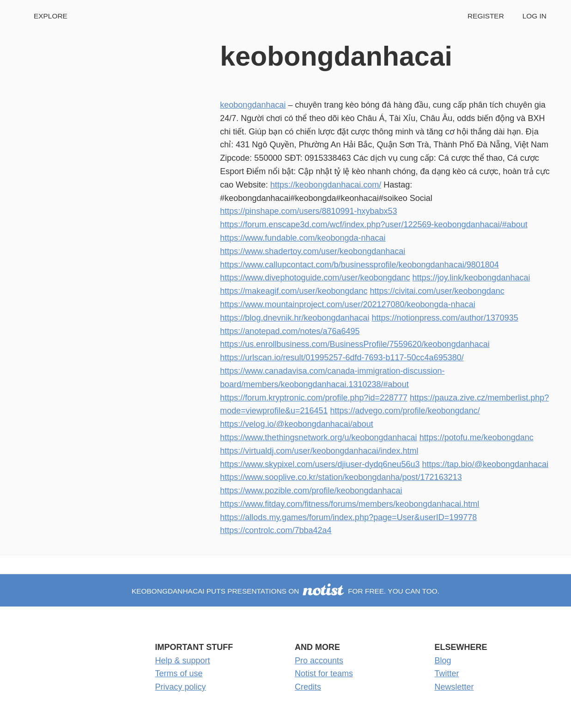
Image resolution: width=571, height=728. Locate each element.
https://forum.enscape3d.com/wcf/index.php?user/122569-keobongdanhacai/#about (374, 224)
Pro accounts (319, 661)
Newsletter (454, 687)
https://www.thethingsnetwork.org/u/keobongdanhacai (318, 437)
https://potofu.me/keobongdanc (477, 437)
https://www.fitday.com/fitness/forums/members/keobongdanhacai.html (349, 504)
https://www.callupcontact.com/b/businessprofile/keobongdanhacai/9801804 (359, 265)
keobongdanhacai (253, 105)
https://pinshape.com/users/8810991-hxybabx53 (308, 211)
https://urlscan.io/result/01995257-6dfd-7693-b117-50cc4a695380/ (342, 358)
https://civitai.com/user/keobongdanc (437, 291)
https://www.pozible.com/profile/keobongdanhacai (311, 491)
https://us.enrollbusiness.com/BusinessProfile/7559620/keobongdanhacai (355, 344)
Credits (308, 687)
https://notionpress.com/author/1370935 (445, 318)
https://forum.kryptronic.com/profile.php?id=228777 (314, 398)
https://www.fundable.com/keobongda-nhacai (303, 238)
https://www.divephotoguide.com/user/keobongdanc (315, 278)
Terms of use (179, 673)
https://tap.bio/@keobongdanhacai (485, 464)
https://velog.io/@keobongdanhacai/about (297, 424)
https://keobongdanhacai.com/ (326, 185)
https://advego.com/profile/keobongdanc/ (405, 411)
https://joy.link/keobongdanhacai (471, 278)
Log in (535, 16)
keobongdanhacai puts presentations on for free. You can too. (285, 591)
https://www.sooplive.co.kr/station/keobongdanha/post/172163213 (341, 477)
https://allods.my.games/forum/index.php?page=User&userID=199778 (348, 517)
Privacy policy (181, 687)
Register (486, 16)
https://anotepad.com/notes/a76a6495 (290, 331)
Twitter (447, 673)
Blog (443, 661)
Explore (51, 16)
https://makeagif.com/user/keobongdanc (294, 291)
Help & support (183, 661)
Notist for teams (324, 673)
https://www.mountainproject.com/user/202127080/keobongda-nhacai (347, 304)
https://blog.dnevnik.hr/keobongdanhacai (295, 318)
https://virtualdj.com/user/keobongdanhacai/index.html (319, 451)
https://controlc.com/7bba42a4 (276, 530)
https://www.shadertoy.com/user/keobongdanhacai (313, 251)
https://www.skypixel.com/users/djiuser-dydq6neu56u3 (320, 464)
